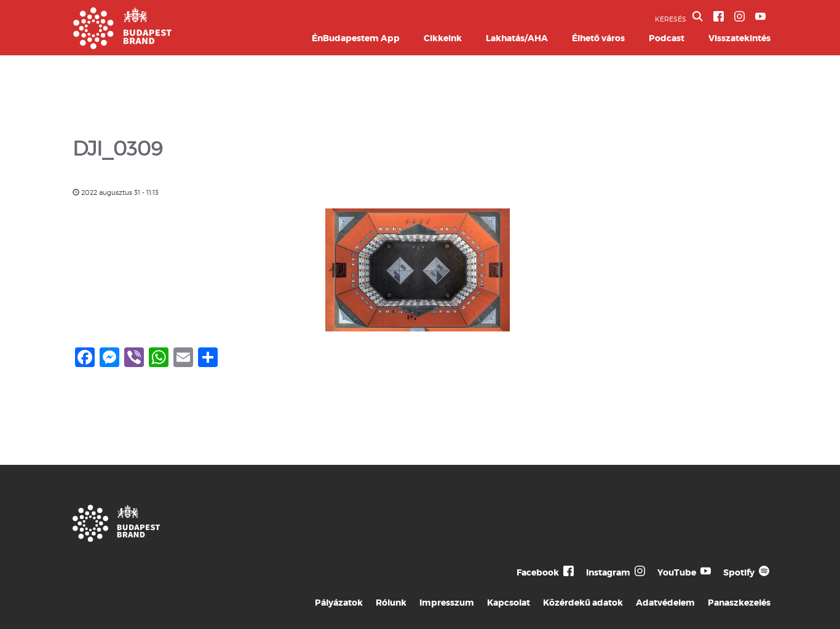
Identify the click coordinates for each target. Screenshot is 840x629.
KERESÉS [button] (679, 17)
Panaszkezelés (739, 603)
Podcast (667, 38)
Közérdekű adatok (583, 603)
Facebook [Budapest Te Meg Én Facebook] (538, 572)
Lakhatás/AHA (517, 38)
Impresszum (447, 603)
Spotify (739, 572)
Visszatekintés (739, 38)
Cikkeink (443, 38)
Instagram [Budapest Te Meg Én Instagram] (608, 572)
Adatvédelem (665, 603)
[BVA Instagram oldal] (739, 16)
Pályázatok (339, 603)
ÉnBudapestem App (356, 38)
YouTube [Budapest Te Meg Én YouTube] (677, 572)
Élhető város (598, 38)
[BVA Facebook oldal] (719, 16)
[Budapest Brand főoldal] (122, 46)
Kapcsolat (509, 603)
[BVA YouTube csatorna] (760, 16)
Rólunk (391, 603)
